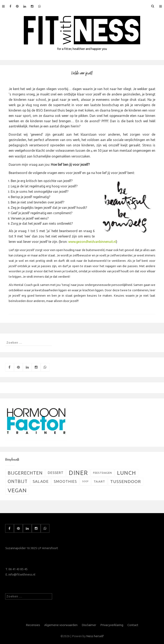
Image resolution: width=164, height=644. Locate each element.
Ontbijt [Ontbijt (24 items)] (18, 481)
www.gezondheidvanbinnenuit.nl (92, 242)
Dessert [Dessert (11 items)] (56, 473)
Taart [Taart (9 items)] (99, 481)
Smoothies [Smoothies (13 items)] (65, 481)
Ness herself (95, 636)
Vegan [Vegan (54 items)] (17, 490)
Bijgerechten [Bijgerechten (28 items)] (25, 473)
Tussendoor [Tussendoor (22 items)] (126, 481)
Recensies (33, 625)
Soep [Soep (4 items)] (85, 481)
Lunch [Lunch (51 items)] (126, 473)
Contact (133, 625)
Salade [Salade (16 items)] (41, 481)
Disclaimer (89, 625)
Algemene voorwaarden (61, 625)
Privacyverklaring (112, 625)
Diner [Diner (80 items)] (78, 473)
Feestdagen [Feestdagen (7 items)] (102, 473)
